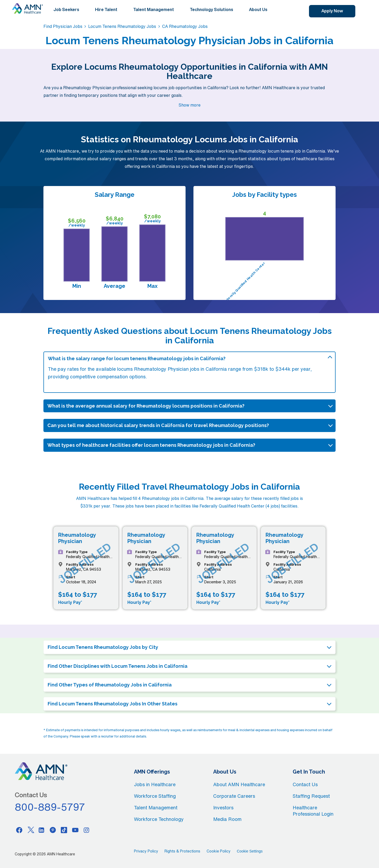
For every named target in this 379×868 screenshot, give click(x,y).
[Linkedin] (42, 830)
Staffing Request (311, 796)
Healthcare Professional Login (313, 811)
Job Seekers (66, 9)
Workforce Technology (159, 819)
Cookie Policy (219, 851)
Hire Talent (106, 9)
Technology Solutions (211, 9)
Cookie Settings (250, 851)
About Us (258, 9)
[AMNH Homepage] (27, 8)
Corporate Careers (234, 796)
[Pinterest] (53, 830)
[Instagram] (87, 830)
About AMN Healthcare (239, 784)
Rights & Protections (182, 851)
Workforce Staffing (155, 796)
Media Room (227, 819)
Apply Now (332, 11)
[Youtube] (75, 830)
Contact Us (305, 784)
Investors (223, 807)
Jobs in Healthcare (155, 784)
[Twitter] (31, 830)
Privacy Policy (146, 851)
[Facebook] (19, 830)
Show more (189, 105)
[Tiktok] (64, 830)
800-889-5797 (50, 807)
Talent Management (154, 9)
